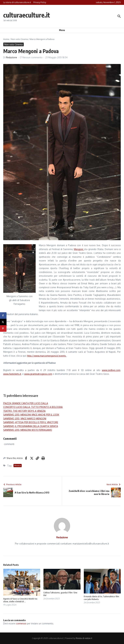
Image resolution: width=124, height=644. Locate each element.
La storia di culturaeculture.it (17, 2)
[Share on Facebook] (3, 316)
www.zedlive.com (111, 370)
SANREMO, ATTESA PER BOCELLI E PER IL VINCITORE (31, 422)
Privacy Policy (40, 2)
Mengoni (79, 249)
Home (6, 39)
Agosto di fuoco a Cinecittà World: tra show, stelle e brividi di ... (20, 600)
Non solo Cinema (19, 39)
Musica (18, 465)
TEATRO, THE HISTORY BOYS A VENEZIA (24, 411)
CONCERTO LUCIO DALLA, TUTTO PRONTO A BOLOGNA (33, 407)
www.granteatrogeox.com (38, 374)
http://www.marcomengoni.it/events (47, 356)
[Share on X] (3, 322)
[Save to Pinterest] (3, 328)
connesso (21, 623)
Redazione (12, 57)
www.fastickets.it (12, 374)
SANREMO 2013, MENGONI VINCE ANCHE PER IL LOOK (31, 415)
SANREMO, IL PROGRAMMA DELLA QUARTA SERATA (31, 426)
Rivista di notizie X (84, 638)
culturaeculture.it (27, 15)
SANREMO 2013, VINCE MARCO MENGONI (25, 419)
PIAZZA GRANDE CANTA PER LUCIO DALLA (26, 403)
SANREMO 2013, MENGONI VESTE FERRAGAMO (28, 430)
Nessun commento (33, 57)
